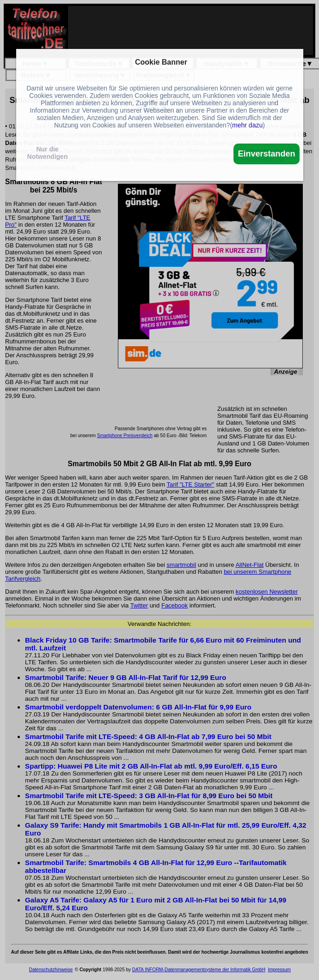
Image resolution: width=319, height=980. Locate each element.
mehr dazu (247, 125)
